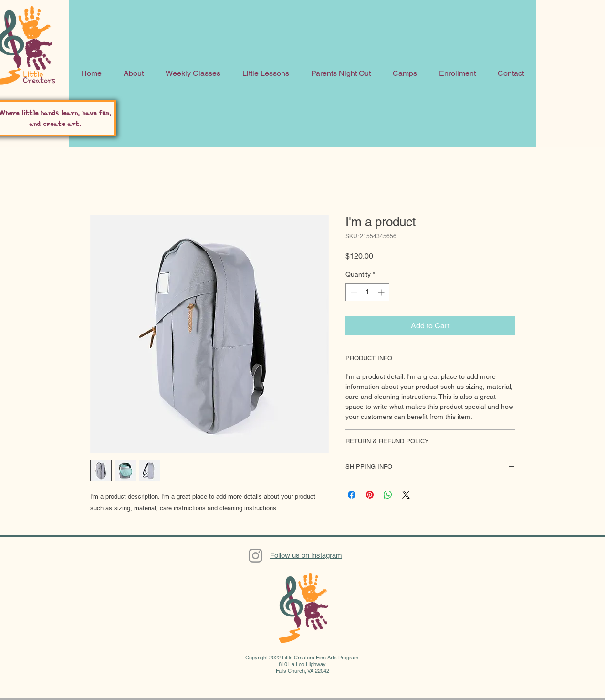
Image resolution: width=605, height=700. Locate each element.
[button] (134, 69)
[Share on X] (406, 495)
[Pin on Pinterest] (370, 495)
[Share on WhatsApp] (388, 495)
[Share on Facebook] (352, 495)
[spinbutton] (367, 292)
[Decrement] (353, 292)
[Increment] (382, 292)
